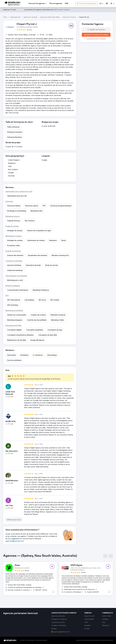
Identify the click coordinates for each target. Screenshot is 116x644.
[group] (58, 576)
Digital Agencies (15, 17)
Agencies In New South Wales (50, 17)
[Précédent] (105, 556)
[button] (101, 4)
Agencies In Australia (30, 17)
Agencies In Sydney (69, 17)
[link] (56, 4)
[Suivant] (111, 556)
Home (5, 17)
